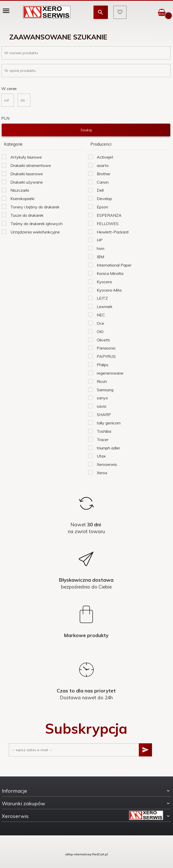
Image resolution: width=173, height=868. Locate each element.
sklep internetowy (78, 854)
